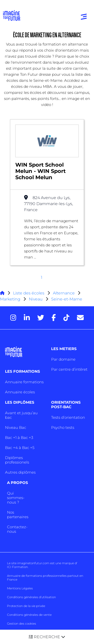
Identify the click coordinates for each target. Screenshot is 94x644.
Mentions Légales (20, 588)
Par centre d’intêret (69, 369)
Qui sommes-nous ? (16, 498)
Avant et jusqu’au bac (21, 415)
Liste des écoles (29, 293)
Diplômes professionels (17, 460)
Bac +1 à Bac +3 (19, 438)
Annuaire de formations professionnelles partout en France (45, 578)
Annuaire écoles (20, 392)
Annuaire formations (24, 382)
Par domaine (63, 359)
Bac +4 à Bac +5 (20, 448)
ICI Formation (17, 567)
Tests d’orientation (68, 417)
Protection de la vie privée (26, 606)
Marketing (10, 299)
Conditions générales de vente (29, 615)
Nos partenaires (18, 515)
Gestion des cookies (22, 623)
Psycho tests (63, 427)
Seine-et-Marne (67, 299)
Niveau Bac (16, 427)
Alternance (64, 293)
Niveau (36, 299)
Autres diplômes (20, 472)
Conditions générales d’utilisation (31, 597)
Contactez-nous (17, 529)
